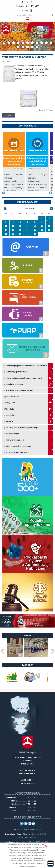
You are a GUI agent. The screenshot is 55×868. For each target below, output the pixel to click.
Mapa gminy (10, 415)
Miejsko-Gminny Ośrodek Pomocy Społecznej (23, 378)
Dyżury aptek (10, 403)
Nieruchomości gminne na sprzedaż (19, 390)
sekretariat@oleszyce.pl (31, 830)
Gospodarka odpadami (14, 384)
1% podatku (10, 409)
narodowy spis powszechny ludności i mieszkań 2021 (27, 366)
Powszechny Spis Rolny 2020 (16, 372)
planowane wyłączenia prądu (16, 452)
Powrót (9, 115)
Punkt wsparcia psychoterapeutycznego (21, 428)
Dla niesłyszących (12, 434)
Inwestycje (37, 151)
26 (20, 234)
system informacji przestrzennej (18, 446)
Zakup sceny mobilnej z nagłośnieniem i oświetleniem (14, 161)
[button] (46, 846)
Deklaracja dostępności (14, 440)
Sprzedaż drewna (12, 397)
